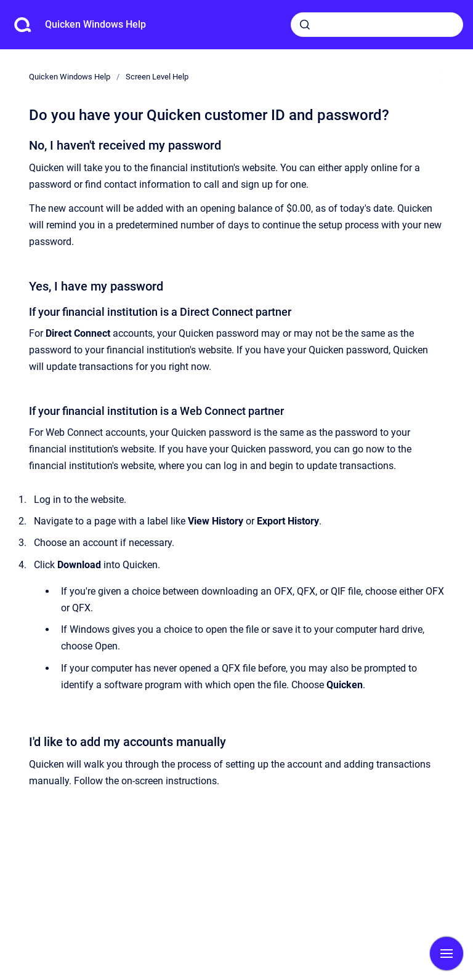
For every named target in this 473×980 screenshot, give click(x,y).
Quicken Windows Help (95, 24)
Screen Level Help (157, 77)
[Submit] (305, 25)
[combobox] (377, 25)
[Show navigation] (447, 954)
